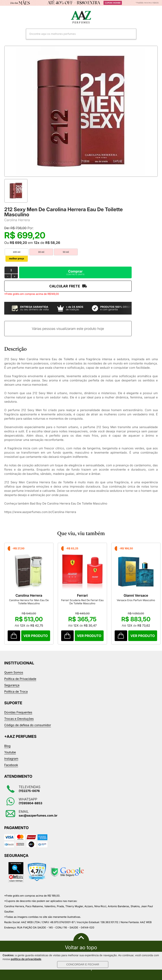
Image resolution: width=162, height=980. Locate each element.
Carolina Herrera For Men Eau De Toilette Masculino (29, 602)
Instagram (11, 759)
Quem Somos (14, 673)
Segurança (12, 685)
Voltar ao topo (81, 948)
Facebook (11, 765)
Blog (7, 746)
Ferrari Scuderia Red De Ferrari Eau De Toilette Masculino (82, 602)
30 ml (41, 252)
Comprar (75, 272)
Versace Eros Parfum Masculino (136, 600)
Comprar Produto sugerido (14, 636)
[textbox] (76, 34)
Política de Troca (16, 692)
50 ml (66, 252)
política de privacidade (26, 959)
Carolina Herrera (17, 220)
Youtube (10, 752)
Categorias (6, 17)
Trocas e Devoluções (19, 719)
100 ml (16, 252)
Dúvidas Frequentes (18, 712)
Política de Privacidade (20, 679)
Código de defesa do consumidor (28, 725)
